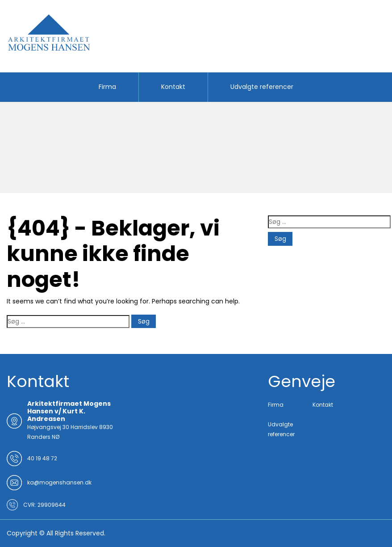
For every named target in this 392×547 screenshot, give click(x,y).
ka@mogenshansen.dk (59, 482)
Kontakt (173, 87)
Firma (107, 87)
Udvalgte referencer (262, 87)
